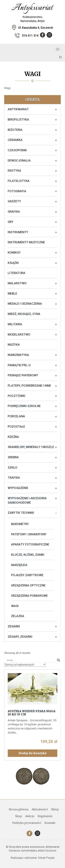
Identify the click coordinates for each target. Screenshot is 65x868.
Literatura (17, 273)
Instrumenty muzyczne (26, 242)
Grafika (14, 212)
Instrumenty (18, 232)
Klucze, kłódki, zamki (28, 555)
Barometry (20, 524)
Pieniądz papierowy (23, 375)
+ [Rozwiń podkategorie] (56, 110)
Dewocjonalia (19, 160)
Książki (13, 263)
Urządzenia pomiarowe (29, 596)
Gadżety (14, 201)
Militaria (15, 324)
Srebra (13, 457)
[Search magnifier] (58, 660)
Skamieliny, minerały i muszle (31, 447)
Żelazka (18, 616)
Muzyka (14, 345)
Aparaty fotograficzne (30, 544)
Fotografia (17, 191)
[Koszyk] (60, 57)
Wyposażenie (18, 488)
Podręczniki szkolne (24, 406)
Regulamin (45, 816)
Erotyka (14, 171)
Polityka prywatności (27, 823)
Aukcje (30, 816)
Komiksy (14, 252)
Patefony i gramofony (29, 534)
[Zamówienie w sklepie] (25, 664)
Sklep (55, 809)
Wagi (15, 606)
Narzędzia (19, 565)
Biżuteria (15, 130)
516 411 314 (30, 35)
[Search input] (31, 660)
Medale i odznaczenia (25, 304)
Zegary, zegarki (20, 637)
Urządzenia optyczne (28, 585)
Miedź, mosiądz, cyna (24, 314)
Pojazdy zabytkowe (27, 575)
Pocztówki (17, 396)
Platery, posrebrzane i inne (29, 386)
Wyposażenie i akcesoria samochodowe (27, 500)
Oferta (33, 100)
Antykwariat (18, 109)
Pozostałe (16, 426)
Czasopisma (17, 150)
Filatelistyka (19, 181)
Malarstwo (17, 283)
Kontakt (50, 823)
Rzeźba (13, 437)
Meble (12, 293)
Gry (11, 222)
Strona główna (19, 809)
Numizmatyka (18, 355)
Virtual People (46, 858)
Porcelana (16, 416)
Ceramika (15, 140)
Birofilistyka (18, 119)
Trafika (14, 478)
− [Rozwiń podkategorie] (56, 513)
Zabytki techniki (21, 513)
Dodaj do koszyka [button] (33, 753)
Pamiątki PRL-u (19, 365)
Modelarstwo (19, 334)
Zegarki (14, 626)
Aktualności (40, 809)
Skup (19, 816)
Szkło (13, 467)
